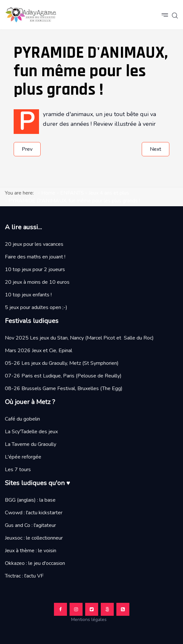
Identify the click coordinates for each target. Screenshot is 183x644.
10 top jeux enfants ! (28, 295)
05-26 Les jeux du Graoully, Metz (43, 363)
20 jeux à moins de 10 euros (37, 282)
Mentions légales (91, 620)
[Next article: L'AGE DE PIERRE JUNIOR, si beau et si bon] (156, 149)
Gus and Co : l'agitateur (30, 525)
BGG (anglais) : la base (30, 500)
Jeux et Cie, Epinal (52, 351)
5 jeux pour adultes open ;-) (36, 307)
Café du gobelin (22, 419)
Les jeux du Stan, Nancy (57, 338)
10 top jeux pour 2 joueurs (35, 269)
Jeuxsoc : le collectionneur (34, 538)
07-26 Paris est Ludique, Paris (40, 376)
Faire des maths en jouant (34, 257)
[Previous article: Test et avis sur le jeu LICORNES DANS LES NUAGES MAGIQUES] (27, 149)
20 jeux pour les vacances (34, 244)
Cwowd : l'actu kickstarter (34, 513)
